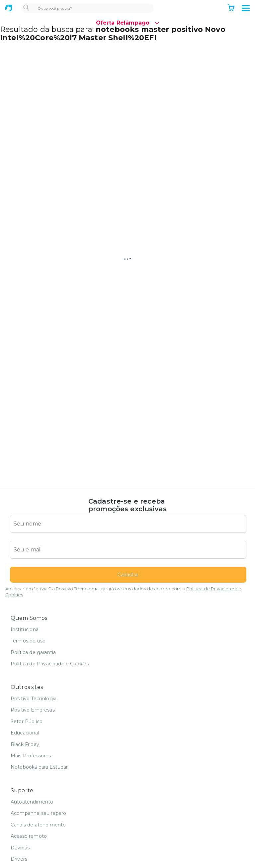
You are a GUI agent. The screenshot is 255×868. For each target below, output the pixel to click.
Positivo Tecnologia (34, 699)
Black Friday (25, 744)
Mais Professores (31, 756)
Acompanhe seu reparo (38, 813)
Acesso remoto (29, 836)
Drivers (19, 859)
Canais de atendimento (38, 825)
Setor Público (27, 722)
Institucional (25, 629)
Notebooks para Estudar (39, 767)
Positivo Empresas (33, 710)
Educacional (25, 733)
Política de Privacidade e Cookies (50, 664)
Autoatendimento (32, 802)
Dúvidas (20, 848)
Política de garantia (33, 652)
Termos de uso (28, 641)
